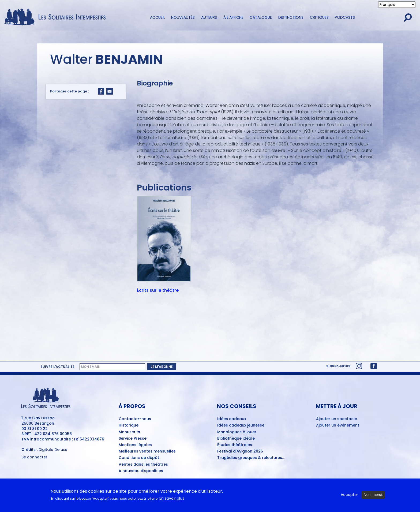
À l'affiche (233, 17)
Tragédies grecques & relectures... (251, 458)
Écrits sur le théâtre (158, 291)
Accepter (349, 497)
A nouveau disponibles (141, 471)
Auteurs (209, 17)
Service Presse (133, 439)
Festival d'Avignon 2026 (240, 451)
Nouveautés (183, 17)
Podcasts (345, 17)
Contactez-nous (135, 419)
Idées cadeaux (232, 419)
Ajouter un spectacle (337, 419)
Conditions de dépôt (139, 458)
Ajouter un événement (338, 425)
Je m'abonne (162, 367)
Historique (129, 425)
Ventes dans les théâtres (143, 465)
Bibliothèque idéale (236, 439)
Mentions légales (135, 445)
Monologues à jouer (237, 432)
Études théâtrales (235, 445)
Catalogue (261, 17)
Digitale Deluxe (53, 450)
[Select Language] (397, 5)
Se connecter (34, 457)
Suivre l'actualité (57, 367)
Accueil (157, 17)
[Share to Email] (110, 91)
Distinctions (291, 17)
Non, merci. (373, 497)
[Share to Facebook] (101, 91)
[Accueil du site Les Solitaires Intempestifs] (57, 17)
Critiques (319, 17)
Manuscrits (129, 432)
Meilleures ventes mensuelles (147, 451)
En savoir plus (172, 500)
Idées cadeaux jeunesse (241, 425)
